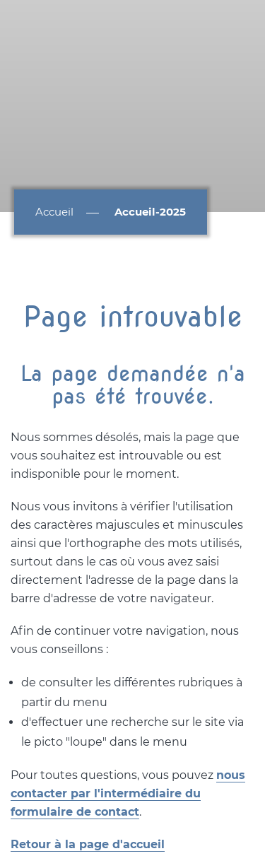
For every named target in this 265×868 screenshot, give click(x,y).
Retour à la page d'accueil (88, 844)
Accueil (54, 212)
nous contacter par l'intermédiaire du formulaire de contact (128, 793)
